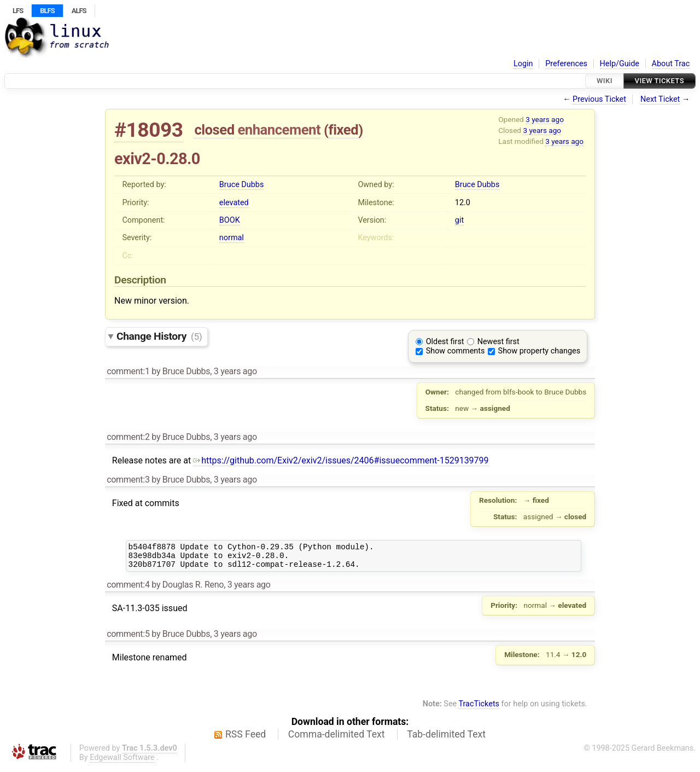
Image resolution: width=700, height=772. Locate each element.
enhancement (279, 130)
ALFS (79, 11)
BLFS (47, 11)
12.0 (463, 203)
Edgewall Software (122, 762)
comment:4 (128, 590)
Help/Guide (620, 64)
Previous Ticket (599, 99)
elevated (234, 203)
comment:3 (128, 480)
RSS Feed (246, 739)
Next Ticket (660, 99)
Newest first (498, 342)
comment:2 (128, 437)
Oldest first (445, 342)
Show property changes (539, 351)
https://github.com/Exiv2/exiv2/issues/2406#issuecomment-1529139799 (341, 460)
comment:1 (128, 371)
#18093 (149, 130)
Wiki (605, 81)
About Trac (671, 64)
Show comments (456, 351)
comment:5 (128, 639)
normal (232, 238)
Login (523, 64)
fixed (344, 130)
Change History (159, 336)
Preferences (566, 64)
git (459, 220)
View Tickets (660, 81)
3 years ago (545, 119)
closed (214, 130)
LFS (18, 11)
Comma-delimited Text (337, 739)
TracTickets (479, 709)
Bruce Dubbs (241, 185)
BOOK (230, 220)
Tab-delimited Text (446, 739)
